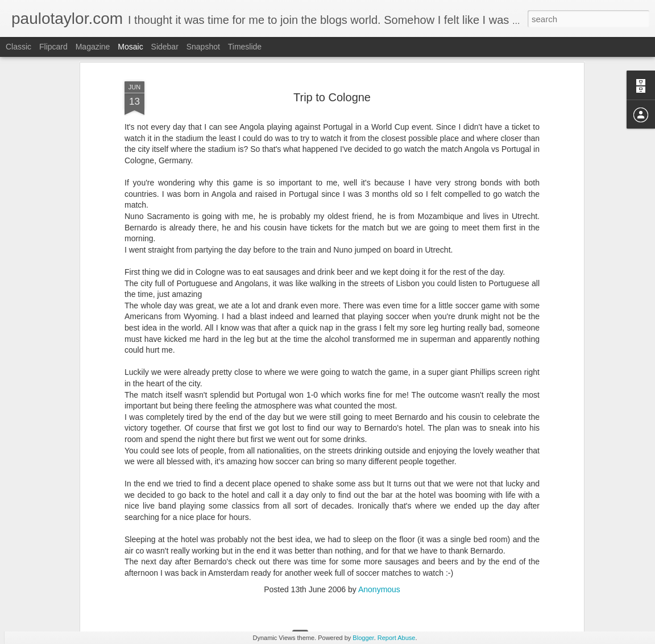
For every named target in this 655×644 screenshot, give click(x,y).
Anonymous (379, 539)
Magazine (93, 47)
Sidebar (165, 47)
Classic (18, 47)
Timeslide (245, 47)
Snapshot (203, 47)
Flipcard (53, 47)
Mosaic (130, 47)
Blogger (363, 638)
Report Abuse (397, 638)
